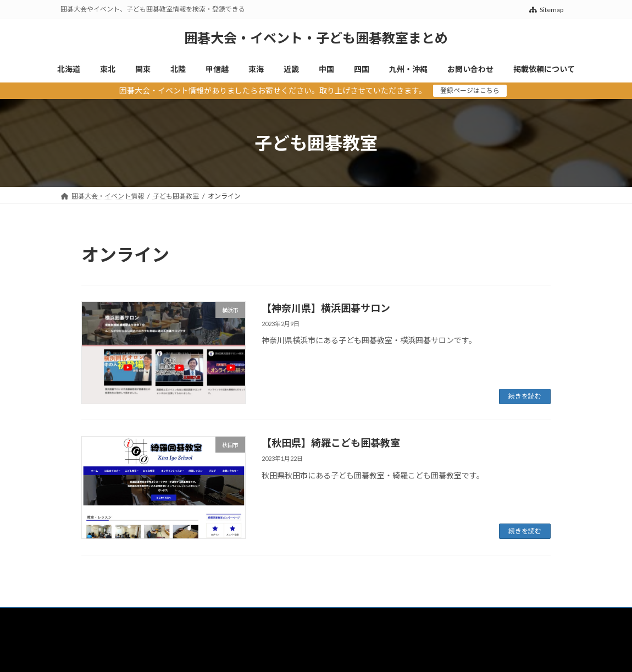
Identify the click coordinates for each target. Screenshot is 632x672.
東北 (119, 617)
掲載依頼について (97, 624)
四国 (368, 617)
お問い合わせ (470, 617)
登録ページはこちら (470, 90)
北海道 (81, 617)
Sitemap (546, 10)
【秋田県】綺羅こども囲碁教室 (331, 443)
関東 (153, 617)
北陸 (188, 617)
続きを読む (525, 396)
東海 (264, 617)
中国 (333, 617)
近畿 (298, 617)
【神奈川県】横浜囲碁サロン (326, 308)
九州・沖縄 (412, 617)
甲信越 (226, 617)
